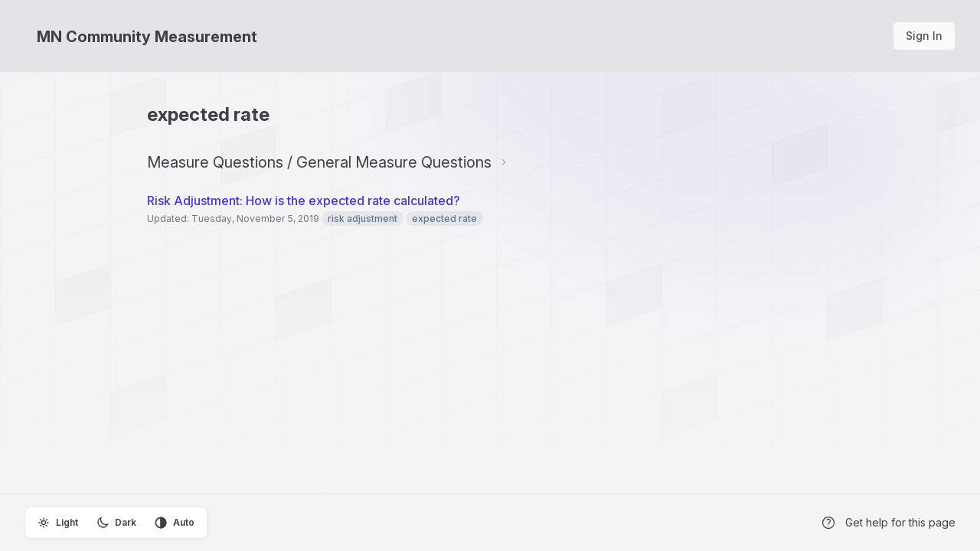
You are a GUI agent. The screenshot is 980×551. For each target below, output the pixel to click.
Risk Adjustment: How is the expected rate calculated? (305, 201)
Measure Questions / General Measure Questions (319, 162)
